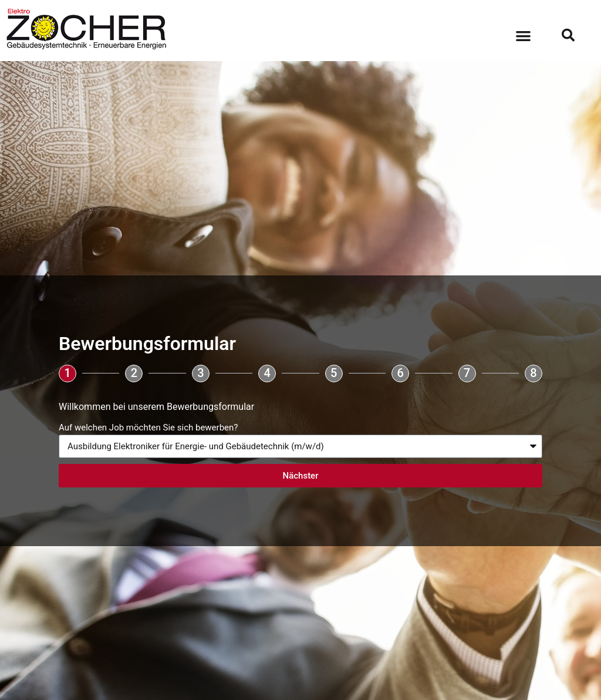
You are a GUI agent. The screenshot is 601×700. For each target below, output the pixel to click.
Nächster (301, 476)
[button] (523, 36)
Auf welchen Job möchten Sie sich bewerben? (148, 428)
